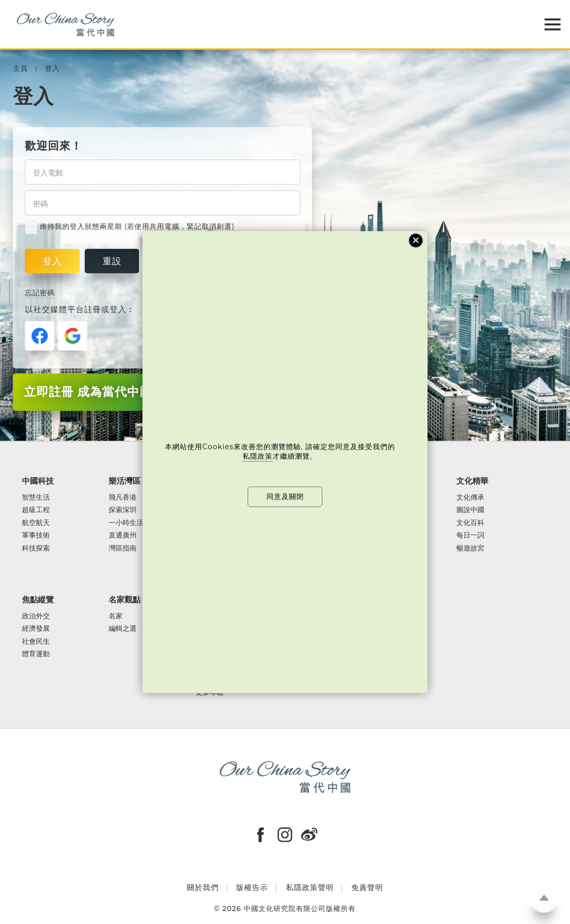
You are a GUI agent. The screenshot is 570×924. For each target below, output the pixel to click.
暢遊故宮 (470, 549)
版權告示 (252, 887)
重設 (112, 261)
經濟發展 (36, 629)
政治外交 (36, 616)
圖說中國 (470, 510)
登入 (52, 69)
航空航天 (36, 523)
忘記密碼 (40, 293)
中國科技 (38, 481)
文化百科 (470, 523)
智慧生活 (36, 498)
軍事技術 (36, 536)
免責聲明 (367, 887)
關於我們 (203, 887)
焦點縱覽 (38, 599)
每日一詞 (470, 536)
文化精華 (472, 481)
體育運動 (36, 654)
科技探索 (36, 549)
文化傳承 (470, 498)
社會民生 (36, 642)
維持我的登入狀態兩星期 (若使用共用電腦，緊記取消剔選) (130, 227)
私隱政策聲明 (310, 887)
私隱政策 (258, 456)
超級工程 (36, 510)
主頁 (20, 69)
